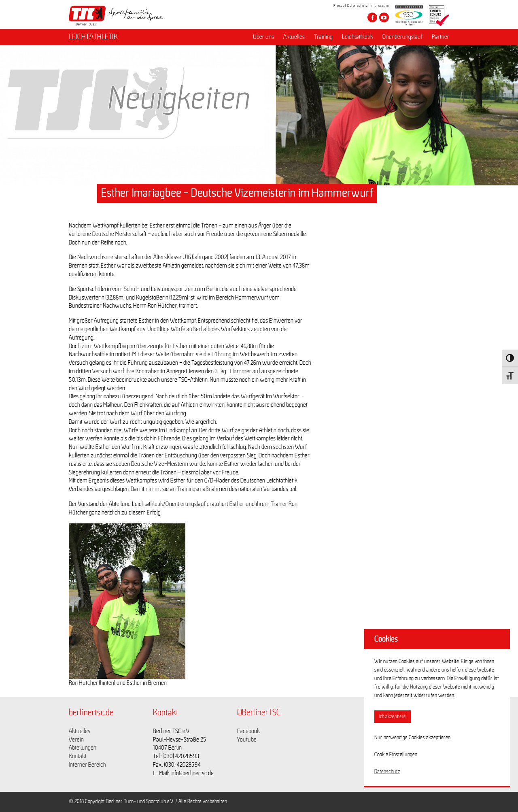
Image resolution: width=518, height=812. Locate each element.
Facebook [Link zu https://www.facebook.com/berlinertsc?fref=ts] (248, 731)
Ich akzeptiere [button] (393, 717)
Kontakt (78, 756)
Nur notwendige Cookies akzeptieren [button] (412, 738)
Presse (339, 6)
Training (323, 37)
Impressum (380, 6)
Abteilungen (83, 748)
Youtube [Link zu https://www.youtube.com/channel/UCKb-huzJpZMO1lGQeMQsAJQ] (247, 740)
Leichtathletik (358, 37)
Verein (76, 740)
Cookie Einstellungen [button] (396, 755)
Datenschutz (358, 6)
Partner (441, 37)
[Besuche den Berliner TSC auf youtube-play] (384, 17)
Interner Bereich (87, 765)
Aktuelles (294, 37)
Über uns (263, 37)
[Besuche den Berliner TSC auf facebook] (372, 17)
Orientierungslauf (402, 37)
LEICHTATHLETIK (93, 37)
